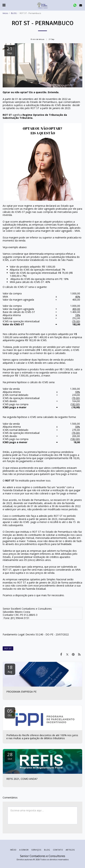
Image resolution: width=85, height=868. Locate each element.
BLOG (14, 13)
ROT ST (8, 648)
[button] (4, 5)
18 (10, 669)
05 (10, 712)
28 (10, 756)
